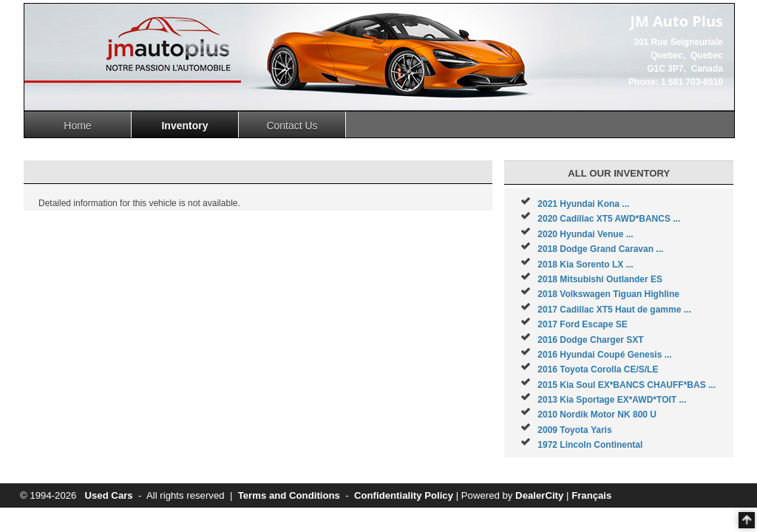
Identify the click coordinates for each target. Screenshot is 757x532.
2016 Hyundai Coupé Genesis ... (604, 355)
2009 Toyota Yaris (574, 430)
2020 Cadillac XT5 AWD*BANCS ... (609, 219)
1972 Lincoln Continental (590, 445)
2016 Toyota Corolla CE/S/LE (598, 369)
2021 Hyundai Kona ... (583, 204)
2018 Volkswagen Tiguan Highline (608, 294)
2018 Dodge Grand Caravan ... (600, 249)
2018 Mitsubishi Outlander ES (600, 279)
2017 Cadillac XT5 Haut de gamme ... (614, 310)
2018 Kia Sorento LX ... (585, 265)
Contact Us (292, 126)
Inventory (184, 126)
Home (77, 126)
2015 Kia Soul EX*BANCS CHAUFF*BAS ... (627, 385)
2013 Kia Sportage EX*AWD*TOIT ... (612, 400)
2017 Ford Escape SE (582, 324)
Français (591, 495)
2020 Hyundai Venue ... (585, 234)
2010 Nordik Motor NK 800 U (597, 415)
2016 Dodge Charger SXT (590, 340)
